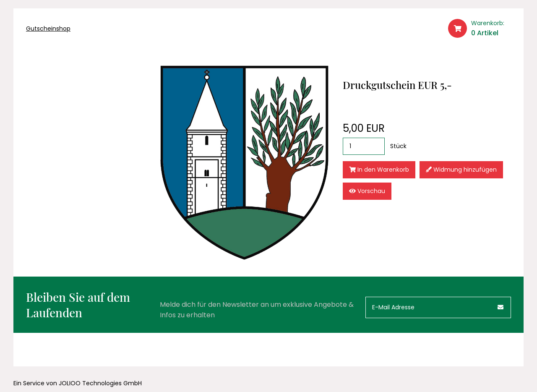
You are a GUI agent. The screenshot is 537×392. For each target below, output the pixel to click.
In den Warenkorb (379, 170)
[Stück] (364, 146)
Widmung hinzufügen (461, 170)
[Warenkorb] (480, 29)
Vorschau (367, 191)
